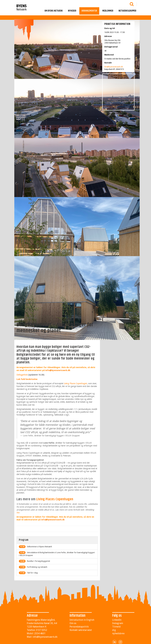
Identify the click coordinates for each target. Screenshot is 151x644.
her (18, 513)
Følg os (117, 616)
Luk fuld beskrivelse (27, 379)
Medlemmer (108, 11)
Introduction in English (82, 620)
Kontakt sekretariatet (81, 630)
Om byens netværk (54, 11)
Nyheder (72, 11)
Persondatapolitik (79, 627)
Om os (73, 623)
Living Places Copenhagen (75, 383)
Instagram (118, 623)
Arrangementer (89, 11)
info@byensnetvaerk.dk (58, 370)
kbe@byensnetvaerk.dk (114, 67)
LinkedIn (117, 620)
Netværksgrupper (127, 11)
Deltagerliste (22, 375)
